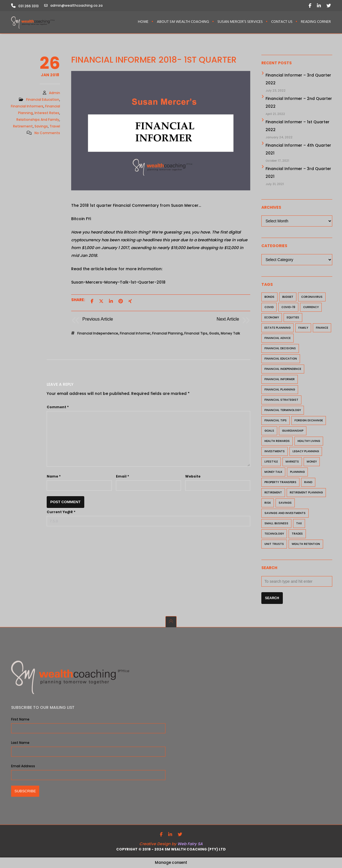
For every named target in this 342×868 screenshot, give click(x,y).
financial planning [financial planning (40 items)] (280, 390)
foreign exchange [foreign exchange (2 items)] (309, 421)
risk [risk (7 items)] (268, 504)
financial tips (196, 334)
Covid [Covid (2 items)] (269, 308)
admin (54, 94)
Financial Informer (135, 334)
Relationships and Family (38, 120)
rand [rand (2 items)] (308, 483)
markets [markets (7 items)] (292, 462)
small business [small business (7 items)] (276, 524)
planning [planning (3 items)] (297, 473)
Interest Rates (47, 114)
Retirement (23, 127)
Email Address (23, 766)
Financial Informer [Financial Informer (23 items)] (280, 380)
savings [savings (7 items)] (285, 504)
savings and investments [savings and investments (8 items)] (285, 514)
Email (122, 477)
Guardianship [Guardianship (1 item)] (293, 431)
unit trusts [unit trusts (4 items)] (274, 545)
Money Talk (230, 334)
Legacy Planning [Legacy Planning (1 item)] (306, 452)
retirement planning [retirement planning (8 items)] (306, 493)
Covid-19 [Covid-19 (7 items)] (288, 308)
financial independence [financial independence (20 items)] (283, 370)
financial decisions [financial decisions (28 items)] (280, 349)
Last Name (20, 743)
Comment (58, 408)
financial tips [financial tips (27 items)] (276, 421)
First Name (20, 719)
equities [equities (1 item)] (293, 318)
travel (55, 127)
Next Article (228, 320)
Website (193, 477)
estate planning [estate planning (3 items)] (277, 329)
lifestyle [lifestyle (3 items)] (271, 462)
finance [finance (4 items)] (322, 329)
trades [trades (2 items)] (297, 534)
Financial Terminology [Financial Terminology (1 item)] (283, 411)
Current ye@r (61, 513)
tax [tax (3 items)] (299, 524)
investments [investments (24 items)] (275, 452)
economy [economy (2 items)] (272, 318)
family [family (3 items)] (303, 329)
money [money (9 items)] (312, 462)
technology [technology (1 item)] (274, 534)
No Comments (47, 134)
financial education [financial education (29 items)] (281, 359)
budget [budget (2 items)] (288, 298)
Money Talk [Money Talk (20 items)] (273, 473)
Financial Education (43, 100)
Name (54, 477)
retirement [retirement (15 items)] (273, 493)
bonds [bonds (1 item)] (269, 298)
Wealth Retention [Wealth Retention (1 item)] (306, 545)
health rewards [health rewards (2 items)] (277, 442)
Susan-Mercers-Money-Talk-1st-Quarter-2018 (118, 283)
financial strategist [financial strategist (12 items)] (281, 401)
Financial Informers (27, 107)
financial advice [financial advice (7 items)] (277, 339)
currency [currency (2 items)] (311, 308)
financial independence (98, 334)
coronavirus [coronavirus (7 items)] (312, 298)
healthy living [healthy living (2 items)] (309, 442)
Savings (41, 127)
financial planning (167, 334)
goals (214, 334)
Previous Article (98, 320)
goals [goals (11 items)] (269, 431)
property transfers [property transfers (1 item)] (280, 483)
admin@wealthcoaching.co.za (73, 6)
